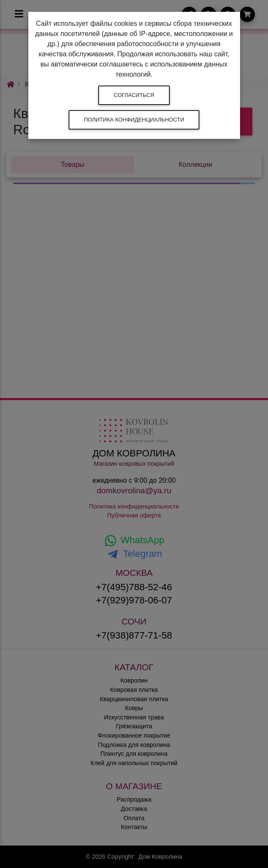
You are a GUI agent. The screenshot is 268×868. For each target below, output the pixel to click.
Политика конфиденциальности (134, 120)
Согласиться (134, 95)
